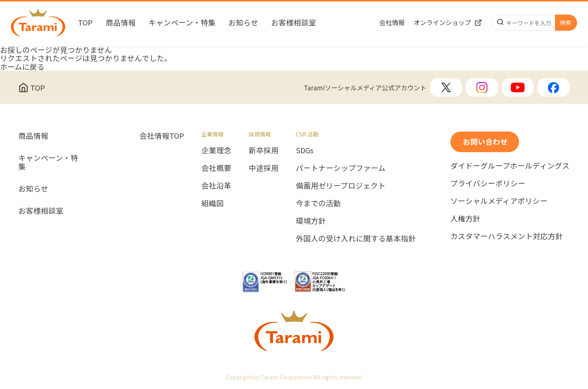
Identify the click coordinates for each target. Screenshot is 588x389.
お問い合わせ (485, 141)
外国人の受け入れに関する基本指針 (356, 239)
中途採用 (264, 168)
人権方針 (465, 219)
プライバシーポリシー (488, 183)
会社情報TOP (162, 136)
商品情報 (121, 23)
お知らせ (243, 23)
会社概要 (216, 168)
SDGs (305, 150)
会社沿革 (216, 186)
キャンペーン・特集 (182, 23)
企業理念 (216, 150)
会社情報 (392, 22)
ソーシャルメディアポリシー (499, 201)
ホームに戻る (22, 67)
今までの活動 (318, 203)
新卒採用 (264, 150)
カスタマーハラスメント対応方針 (507, 236)
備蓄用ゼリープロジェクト (341, 186)
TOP (85, 23)
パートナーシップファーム (341, 168)
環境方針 (311, 221)
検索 (565, 22)
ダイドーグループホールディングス (510, 166)
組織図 (213, 203)
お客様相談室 (294, 23)
